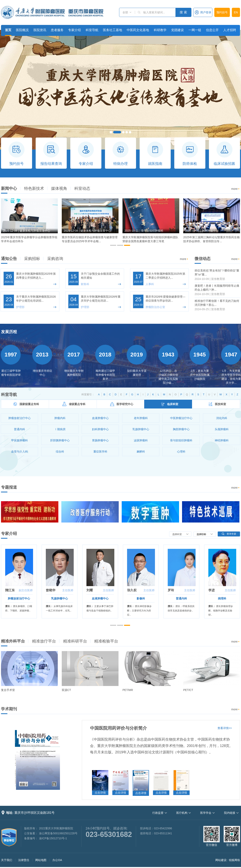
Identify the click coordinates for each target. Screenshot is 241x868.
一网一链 (195, 30)
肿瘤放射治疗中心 (19, 598)
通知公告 (9, 259)
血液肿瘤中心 (100, 598)
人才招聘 (230, 30)
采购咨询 (55, 259)
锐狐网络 (234, 860)
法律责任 (24, 860)
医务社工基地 (113, 30)
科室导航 (92, 30)
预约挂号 (222, 12)
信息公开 (212, 30)
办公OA (57, 860)
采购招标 (32, 259)
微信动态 (203, 259)
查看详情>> (225, 728)
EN (236, 12)
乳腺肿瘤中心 (60, 598)
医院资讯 (40, 30)
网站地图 (41, 860)
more (236, 189)
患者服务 (57, 30)
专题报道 (9, 487)
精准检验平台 (106, 641)
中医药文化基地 (138, 30)
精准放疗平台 (44, 641)
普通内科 (181, 598)
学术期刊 (9, 709)
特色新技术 (34, 188)
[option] (29, 222)
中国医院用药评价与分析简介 (119, 728)
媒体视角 (59, 188)
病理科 (222, 598)
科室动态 (82, 188)
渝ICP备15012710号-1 (53, 838)
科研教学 (160, 30)
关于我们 (7, 860)
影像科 (141, 598)
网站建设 (221, 860)
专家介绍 (74, 30)
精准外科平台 (13, 641)
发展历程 (9, 332)
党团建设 (177, 30)
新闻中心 (9, 188)
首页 (8, 30)
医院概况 (22, 30)
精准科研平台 (75, 641)
